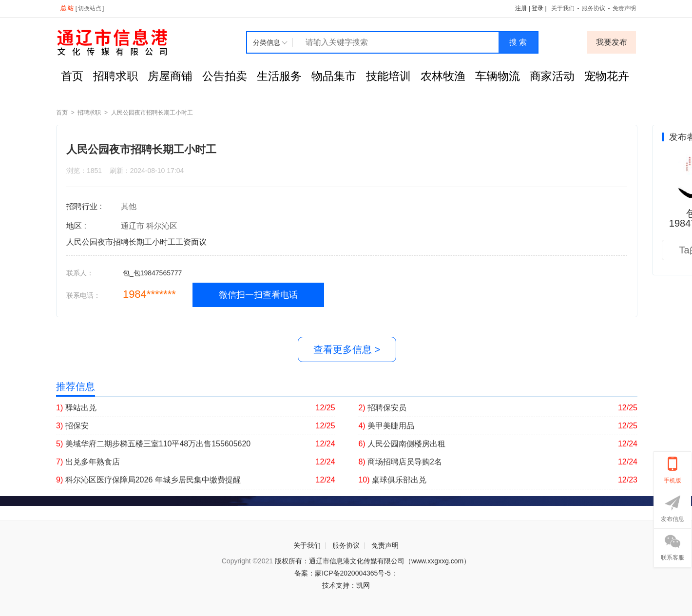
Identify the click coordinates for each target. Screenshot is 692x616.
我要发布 (612, 42)
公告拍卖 (225, 76)
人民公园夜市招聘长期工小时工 (152, 113)
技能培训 (388, 76)
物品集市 (334, 76)
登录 (538, 8)
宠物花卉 (607, 76)
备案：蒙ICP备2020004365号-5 (343, 573)
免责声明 (624, 8)
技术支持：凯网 (346, 585)
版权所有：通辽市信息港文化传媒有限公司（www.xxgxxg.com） (373, 561)
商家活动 (552, 76)
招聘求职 (115, 76)
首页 (72, 76)
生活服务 (279, 76)
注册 (521, 8)
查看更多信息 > (347, 349)
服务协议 (594, 8)
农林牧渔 (443, 76)
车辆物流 (498, 76)
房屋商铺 (170, 76)
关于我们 (563, 8)
